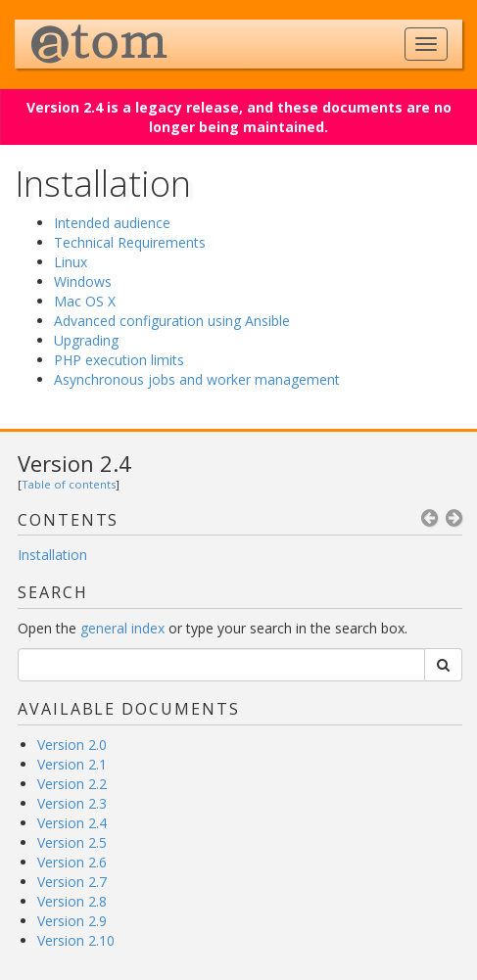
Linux (71, 262)
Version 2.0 (72, 745)
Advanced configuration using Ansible (172, 321)
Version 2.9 (72, 921)
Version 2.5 (72, 842)
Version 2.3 (72, 803)
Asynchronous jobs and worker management (197, 379)
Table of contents (69, 484)
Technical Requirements (130, 242)
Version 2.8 (72, 901)
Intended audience (112, 223)
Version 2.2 (72, 784)
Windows (83, 281)
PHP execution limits (119, 360)
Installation (52, 555)
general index (122, 628)
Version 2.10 (76, 940)
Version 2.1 (72, 764)
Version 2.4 (74, 463)
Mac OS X (85, 301)
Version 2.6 (72, 862)
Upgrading (86, 340)
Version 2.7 (72, 882)
